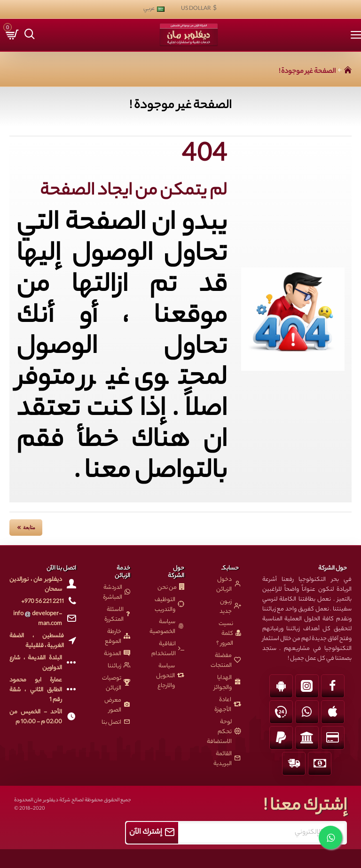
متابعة (29, 527)
